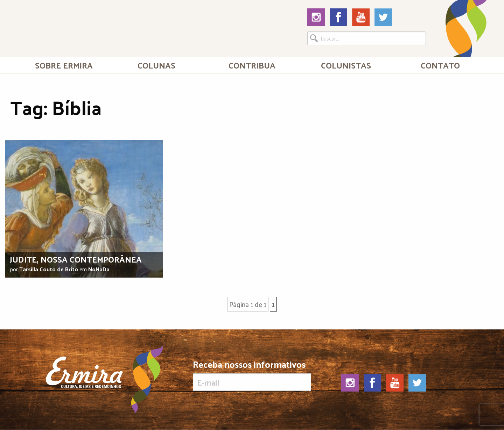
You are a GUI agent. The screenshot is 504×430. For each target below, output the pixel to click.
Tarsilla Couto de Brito (49, 269)
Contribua (252, 65)
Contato (440, 65)
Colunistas (346, 65)
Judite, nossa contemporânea (76, 259)
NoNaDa (99, 269)
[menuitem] (64, 65)
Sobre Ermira (64, 65)
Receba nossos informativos (252, 375)
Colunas (156, 65)
